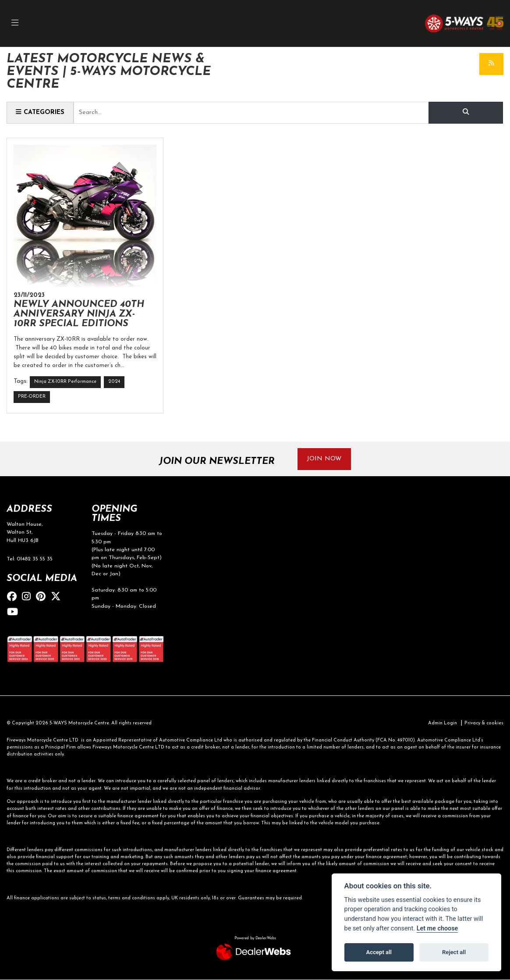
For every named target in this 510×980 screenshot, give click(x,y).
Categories (40, 112)
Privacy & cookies (484, 723)
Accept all (379, 952)
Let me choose (437, 928)
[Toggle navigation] (15, 23)
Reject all (454, 952)
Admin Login (443, 723)
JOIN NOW (324, 459)
